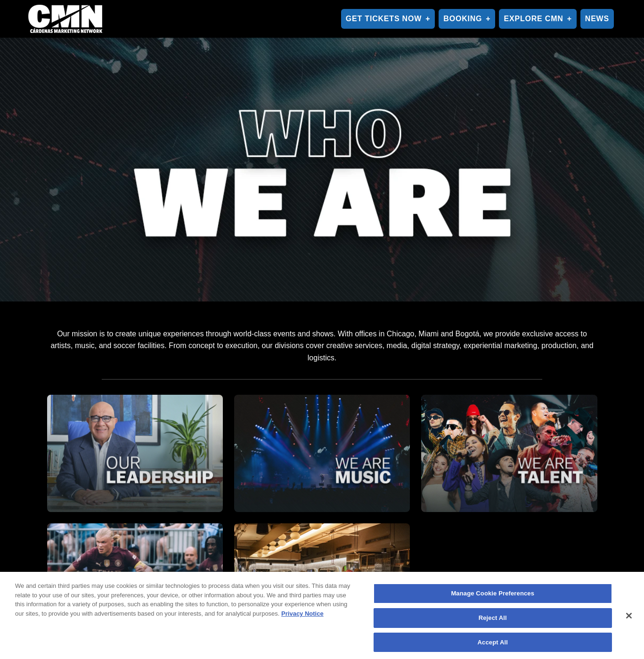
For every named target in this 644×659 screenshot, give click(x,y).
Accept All (493, 645)
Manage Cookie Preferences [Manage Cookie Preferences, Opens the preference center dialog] (493, 596)
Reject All (493, 620)
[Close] (629, 618)
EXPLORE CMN (533, 19)
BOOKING (463, 19)
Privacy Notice (302, 616)
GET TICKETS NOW (384, 19)
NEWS (597, 19)
